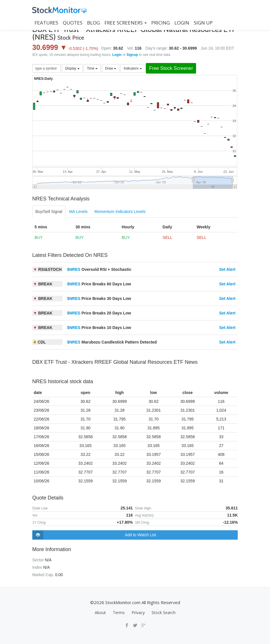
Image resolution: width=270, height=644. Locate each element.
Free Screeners (126, 23)
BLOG (93, 23)
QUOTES (73, 23)
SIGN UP (203, 23)
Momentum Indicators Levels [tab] (120, 212)
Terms (119, 612)
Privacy (138, 612)
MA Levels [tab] (78, 212)
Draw (111, 68)
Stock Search (164, 612)
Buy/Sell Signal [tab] (49, 212)
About (100, 612)
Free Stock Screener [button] (171, 68)
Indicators (133, 68)
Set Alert (227, 269)
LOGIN (182, 23)
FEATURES (46, 23)
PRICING (161, 23)
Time (92, 68)
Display (72, 68)
